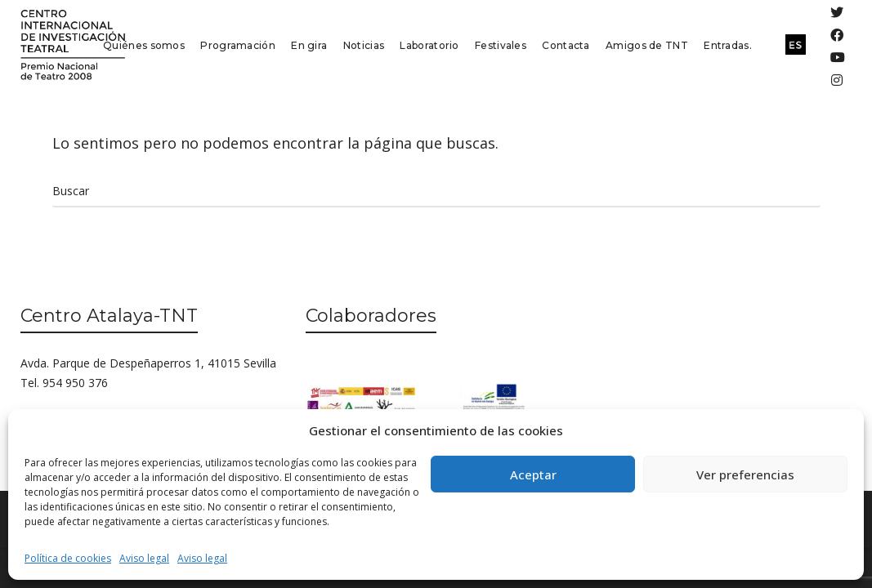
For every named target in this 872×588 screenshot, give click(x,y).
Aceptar (533, 474)
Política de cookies (68, 558)
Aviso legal (144, 558)
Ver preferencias (745, 474)
